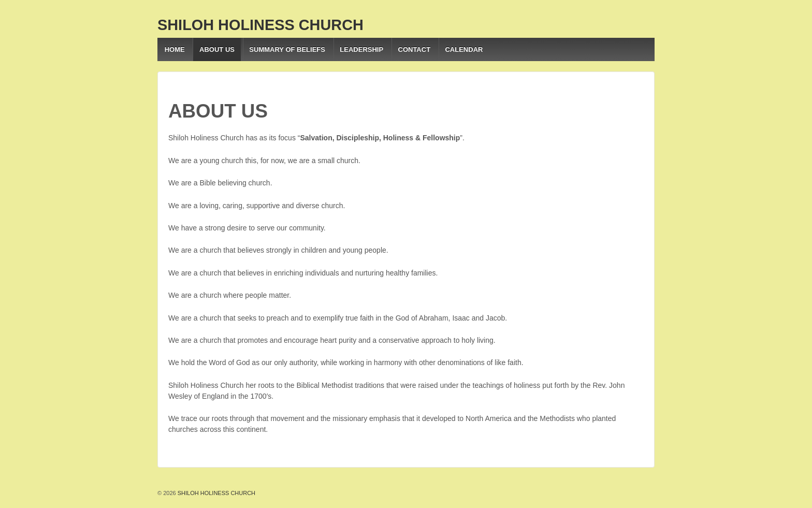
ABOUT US (217, 49)
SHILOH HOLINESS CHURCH (260, 25)
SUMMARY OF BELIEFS (287, 49)
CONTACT (415, 49)
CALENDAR (464, 49)
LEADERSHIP (361, 49)
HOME (175, 49)
